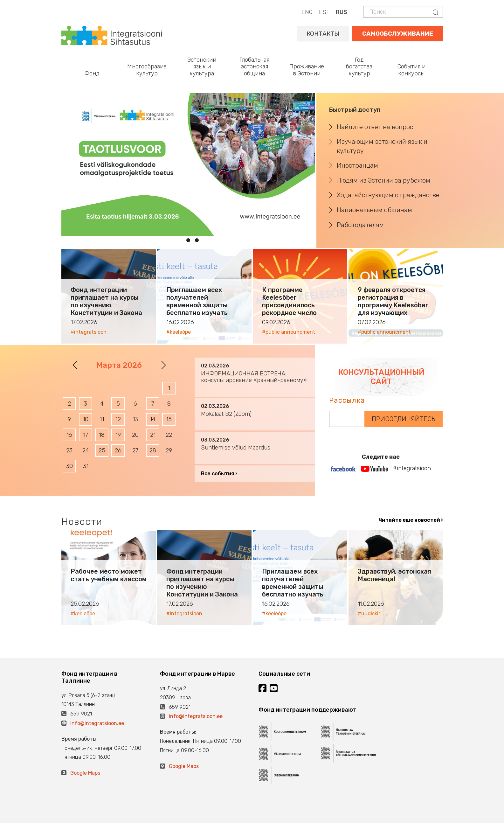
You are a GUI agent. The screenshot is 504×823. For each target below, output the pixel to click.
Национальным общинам (374, 210)
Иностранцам (357, 165)
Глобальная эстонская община (254, 67)
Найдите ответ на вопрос (375, 127)
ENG (307, 12)
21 (153, 435)
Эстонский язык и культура (202, 67)
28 (153, 450)
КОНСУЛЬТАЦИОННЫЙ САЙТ (381, 377)
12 (118, 419)
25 (102, 450)
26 (118, 450)
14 (153, 419)
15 (169, 419)
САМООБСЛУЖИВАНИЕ (398, 34)
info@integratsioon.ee (97, 723)
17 (86, 435)
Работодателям (360, 225)
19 (118, 435)
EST (324, 12)
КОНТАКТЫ (323, 34)
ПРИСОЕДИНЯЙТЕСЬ (404, 419)
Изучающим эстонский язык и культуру (382, 146)
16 (69, 435)
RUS (342, 12)
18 (102, 435)
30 (69, 466)
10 (86, 419)
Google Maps (85, 773)
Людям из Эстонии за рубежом (383, 180)
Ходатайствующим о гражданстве (388, 195)
